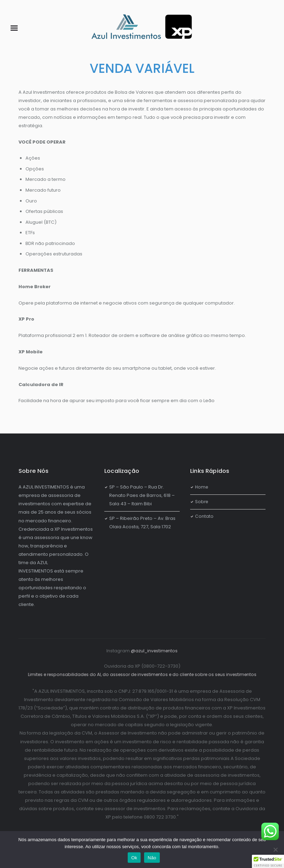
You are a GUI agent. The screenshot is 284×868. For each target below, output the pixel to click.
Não (152, 858)
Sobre (202, 502)
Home (202, 487)
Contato (204, 516)
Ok (134, 858)
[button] (268, 861)
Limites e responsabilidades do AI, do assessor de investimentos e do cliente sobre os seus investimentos (142, 674)
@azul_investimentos (154, 651)
